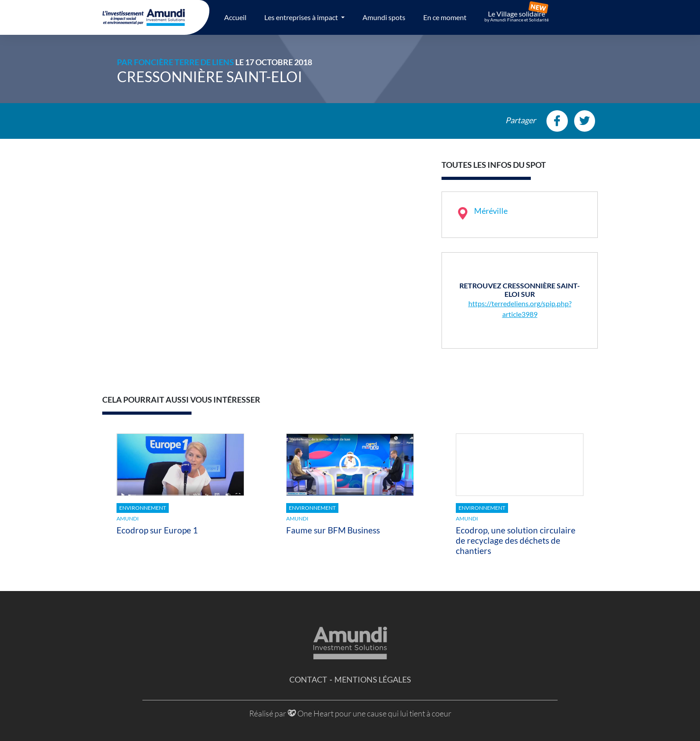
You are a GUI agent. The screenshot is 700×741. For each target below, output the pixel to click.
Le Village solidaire (517, 16)
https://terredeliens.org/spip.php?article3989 (520, 309)
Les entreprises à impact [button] (302, 17)
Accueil (235, 17)
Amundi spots (384, 17)
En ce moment (445, 17)
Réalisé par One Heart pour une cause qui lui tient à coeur (350, 713)
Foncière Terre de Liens (184, 62)
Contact (308, 679)
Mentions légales (373, 679)
